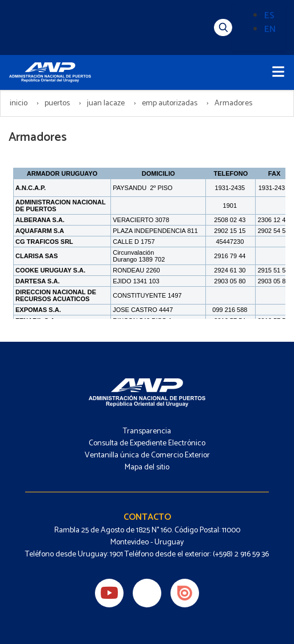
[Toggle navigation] (278, 72)
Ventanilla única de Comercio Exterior (147, 455)
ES (269, 16)
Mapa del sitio (147, 467)
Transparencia (147, 431)
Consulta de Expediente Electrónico (147, 443)
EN (270, 29)
